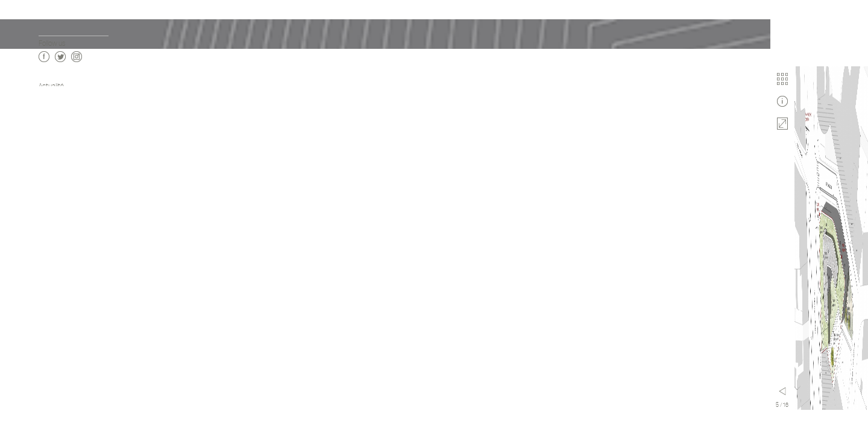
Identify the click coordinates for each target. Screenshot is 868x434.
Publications (56, 134)
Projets (49, 98)
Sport (46, 249)
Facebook (44, 404)
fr (41, 352)
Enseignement (59, 225)
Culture (49, 201)
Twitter (60, 404)
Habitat (49, 189)
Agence (49, 110)
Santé (47, 237)
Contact (50, 146)
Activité (50, 213)
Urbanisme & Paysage (70, 273)
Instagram (77, 404)
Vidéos (48, 122)
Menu (155, 391)
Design (48, 285)
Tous (45, 177)
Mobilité (50, 297)
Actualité (51, 86)
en (52, 352)
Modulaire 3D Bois (64, 261)
